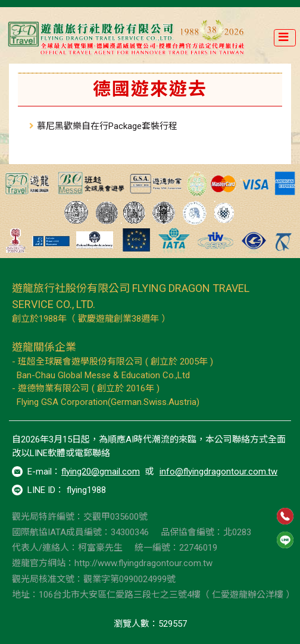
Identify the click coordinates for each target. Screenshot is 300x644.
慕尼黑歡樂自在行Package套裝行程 (107, 126)
